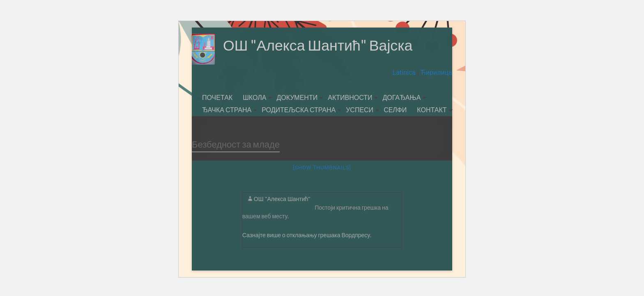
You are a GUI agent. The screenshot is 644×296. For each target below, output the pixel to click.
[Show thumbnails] (322, 168)
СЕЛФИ (395, 110)
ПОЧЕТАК (217, 97)
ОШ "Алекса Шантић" (282, 199)
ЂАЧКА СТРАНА (227, 110)
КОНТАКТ (432, 110)
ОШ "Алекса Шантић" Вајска (319, 45)
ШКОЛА (254, 97)
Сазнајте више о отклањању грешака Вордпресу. (307, 235)
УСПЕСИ (360, 110)
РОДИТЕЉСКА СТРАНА (299, 110)
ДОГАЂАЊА (401, 97)
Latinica (405, 73)
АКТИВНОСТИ (350, 97)
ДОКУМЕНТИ (297, 97)
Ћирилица (436, 73)
